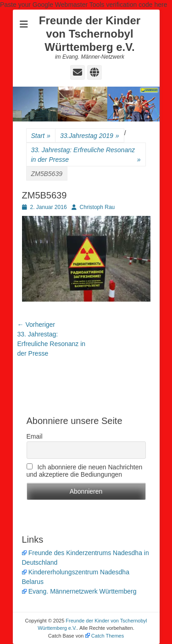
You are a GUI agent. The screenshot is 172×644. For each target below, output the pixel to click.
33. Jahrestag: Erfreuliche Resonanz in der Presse (86, 155)
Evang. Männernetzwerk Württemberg (79, 591)
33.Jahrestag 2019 (90, 136)
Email (35, 436)
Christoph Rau (97, 207)
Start (41, 136)
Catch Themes (105, 636)
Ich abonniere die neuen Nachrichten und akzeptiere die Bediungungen (85, 471)
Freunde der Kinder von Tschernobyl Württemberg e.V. (90, 34)
